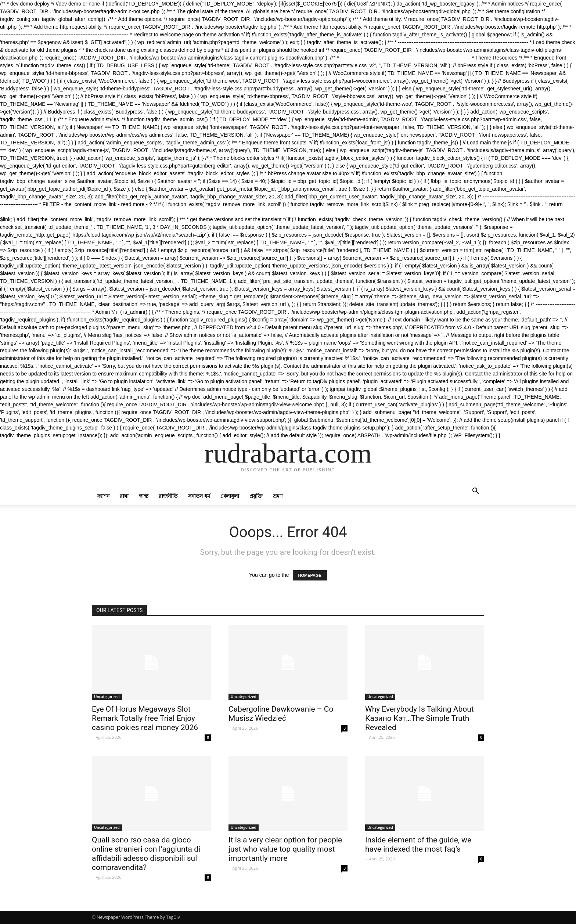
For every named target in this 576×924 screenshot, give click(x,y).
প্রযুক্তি (256, 496)
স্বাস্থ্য (144, 496)
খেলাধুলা (230, 496)
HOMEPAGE (310, 575)
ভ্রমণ (278, 496)
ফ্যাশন (103, 496)
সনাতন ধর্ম (199, 496)
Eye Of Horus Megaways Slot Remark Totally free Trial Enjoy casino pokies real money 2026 (145, 718)
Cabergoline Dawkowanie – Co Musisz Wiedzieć (281, 714)
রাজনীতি (168, 496)
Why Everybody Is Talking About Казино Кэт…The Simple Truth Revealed (420, 718)
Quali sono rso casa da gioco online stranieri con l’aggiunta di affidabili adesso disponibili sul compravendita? (146, 854)
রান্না (124, 496)
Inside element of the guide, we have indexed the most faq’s (418, 844)
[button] (475, 492)
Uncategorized (107, 697)
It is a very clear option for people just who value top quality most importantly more (285, 849)
